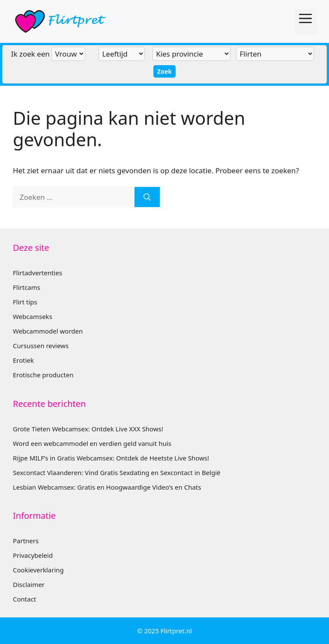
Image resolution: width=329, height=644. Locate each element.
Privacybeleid (33, 555)
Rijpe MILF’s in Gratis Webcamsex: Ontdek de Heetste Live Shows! (111, 458)
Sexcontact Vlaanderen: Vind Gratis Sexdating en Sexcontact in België (117, 472)
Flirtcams (27, 287)
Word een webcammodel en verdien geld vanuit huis (92, 443)
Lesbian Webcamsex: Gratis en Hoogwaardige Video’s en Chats (107, 487)
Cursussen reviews (41, 346)
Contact (24, 599)
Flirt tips (25, 302)
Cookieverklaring (38, 570)
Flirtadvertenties (37, 273)
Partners (26, 541)
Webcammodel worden (48, 331)
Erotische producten (43, 375)
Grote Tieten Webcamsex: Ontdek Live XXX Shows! (88, 429)
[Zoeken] (147, 197)
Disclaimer (29, 584)
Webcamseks (33, 316)
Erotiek (23, 360)
